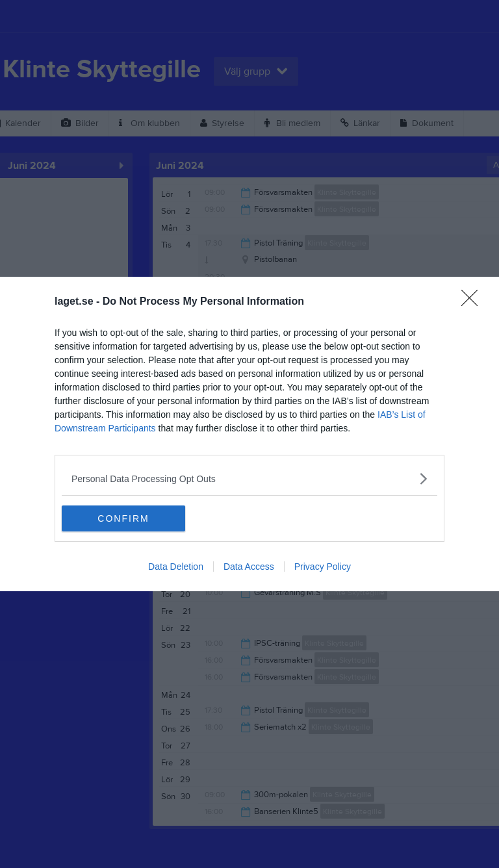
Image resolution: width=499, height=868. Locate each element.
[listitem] (249, 479)
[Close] (474, 302)
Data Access (249, 567)
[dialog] (249, 434)
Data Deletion (176, 567)
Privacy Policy (323, 567)
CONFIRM (123, 518)
